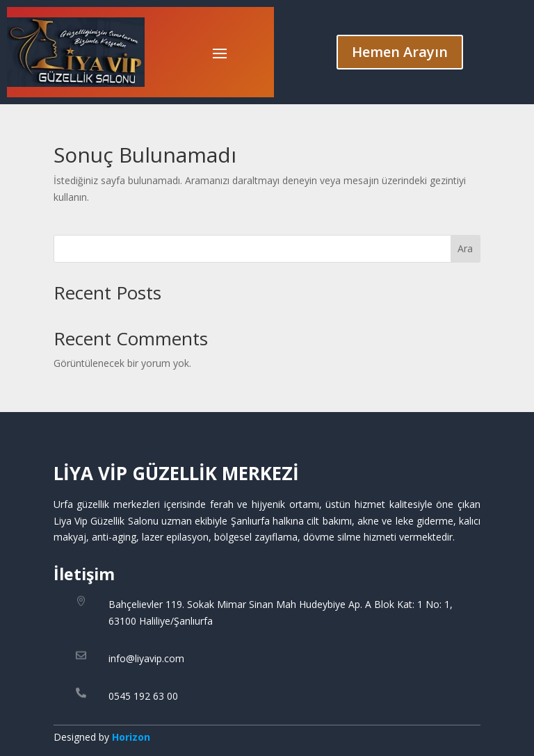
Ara (465, 248)
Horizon (131, 737)
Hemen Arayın (400, 52)
